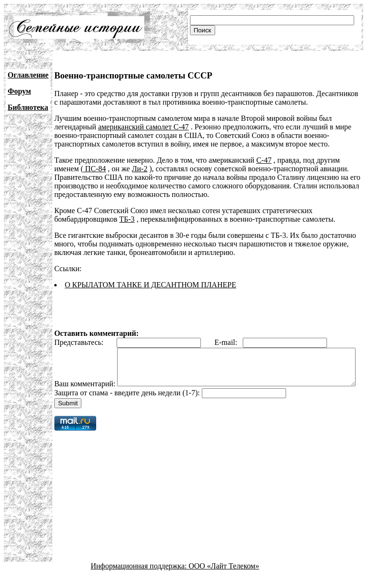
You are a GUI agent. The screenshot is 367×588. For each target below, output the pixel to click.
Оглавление (28, 75)
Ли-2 (140, 169)
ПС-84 (95, 169)
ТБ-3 (127, 219)
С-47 (264, 160)
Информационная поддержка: (140, 580)
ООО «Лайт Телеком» (224, 580)
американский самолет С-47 (143, 127)
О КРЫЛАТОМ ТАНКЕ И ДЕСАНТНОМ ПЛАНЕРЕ (150, 285)
